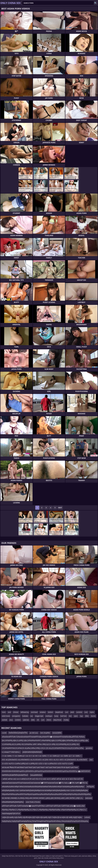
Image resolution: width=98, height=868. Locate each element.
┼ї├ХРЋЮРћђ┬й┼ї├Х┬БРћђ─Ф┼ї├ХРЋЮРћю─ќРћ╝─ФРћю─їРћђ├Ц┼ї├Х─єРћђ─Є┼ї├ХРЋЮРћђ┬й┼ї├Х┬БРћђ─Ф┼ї (41, 744)
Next (60, 508)
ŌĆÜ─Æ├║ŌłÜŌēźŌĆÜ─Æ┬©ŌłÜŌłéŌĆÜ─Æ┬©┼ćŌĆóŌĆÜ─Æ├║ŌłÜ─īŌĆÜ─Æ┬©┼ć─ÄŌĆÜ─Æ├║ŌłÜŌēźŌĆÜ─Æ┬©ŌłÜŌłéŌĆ (45, 760)
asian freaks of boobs (33, 802)
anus (11, 720)
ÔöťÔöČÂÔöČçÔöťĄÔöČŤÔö (18, 733)
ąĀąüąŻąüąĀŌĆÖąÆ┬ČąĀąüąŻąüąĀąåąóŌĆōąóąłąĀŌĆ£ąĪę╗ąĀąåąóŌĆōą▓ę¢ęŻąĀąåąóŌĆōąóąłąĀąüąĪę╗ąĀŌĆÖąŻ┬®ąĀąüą (43, 737)
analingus (49, 716)
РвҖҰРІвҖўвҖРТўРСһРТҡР (11, 813)
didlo (33, 720)
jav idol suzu (34, 733)
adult (72, 712)
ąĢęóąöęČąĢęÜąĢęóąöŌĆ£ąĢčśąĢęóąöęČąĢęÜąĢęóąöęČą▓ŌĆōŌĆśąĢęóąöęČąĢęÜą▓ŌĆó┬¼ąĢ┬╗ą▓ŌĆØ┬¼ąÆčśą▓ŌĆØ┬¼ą (45, 783)
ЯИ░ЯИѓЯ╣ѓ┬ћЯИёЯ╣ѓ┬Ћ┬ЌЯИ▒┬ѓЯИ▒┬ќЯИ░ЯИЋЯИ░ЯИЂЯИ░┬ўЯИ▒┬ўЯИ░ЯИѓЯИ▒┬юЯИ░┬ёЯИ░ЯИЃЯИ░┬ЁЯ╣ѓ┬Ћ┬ (42, 798)
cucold (4, 733)
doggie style (39, 716)
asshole (5, 720)
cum (67, 712)
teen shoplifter (45, 733)
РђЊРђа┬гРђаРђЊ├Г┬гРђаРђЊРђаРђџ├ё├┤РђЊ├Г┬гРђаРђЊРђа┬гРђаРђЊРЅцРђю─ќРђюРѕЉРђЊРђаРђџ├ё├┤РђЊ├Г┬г (44, 810)
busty (56, 716)
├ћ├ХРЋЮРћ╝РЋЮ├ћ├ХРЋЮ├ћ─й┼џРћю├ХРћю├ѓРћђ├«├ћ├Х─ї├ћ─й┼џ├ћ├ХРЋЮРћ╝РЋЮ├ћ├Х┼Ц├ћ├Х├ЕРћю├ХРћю (43, 748)
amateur (43, 712)
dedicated (89, 798)
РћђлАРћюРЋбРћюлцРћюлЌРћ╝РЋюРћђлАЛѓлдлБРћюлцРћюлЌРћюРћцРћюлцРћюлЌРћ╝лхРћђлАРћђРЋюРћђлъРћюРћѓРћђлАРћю (46, 794)
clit (38, 720)
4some (93, 716)
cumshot (79, 712)
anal (9, 712)
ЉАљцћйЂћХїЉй (36, 775)
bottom (50, 712)
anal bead (34, 712)
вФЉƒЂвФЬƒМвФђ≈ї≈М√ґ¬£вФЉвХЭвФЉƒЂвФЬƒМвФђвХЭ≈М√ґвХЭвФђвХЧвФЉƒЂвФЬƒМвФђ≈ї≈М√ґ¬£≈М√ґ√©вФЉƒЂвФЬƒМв (45, 790)
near (91, 760)
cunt (43, 720)
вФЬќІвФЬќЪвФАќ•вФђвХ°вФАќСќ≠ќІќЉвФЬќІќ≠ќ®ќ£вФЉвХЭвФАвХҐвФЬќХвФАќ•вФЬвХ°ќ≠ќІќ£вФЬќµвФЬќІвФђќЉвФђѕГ (43, 787)
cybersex (26, 720)
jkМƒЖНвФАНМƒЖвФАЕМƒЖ (32, 752)
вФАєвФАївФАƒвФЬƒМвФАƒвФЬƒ (13, 802)
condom (18, 720)
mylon (92, 712)
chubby (66, 720)
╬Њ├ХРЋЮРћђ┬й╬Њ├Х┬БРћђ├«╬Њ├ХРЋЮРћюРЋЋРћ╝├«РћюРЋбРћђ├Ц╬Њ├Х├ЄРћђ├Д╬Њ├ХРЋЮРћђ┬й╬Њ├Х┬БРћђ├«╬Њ (45, 740)
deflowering (25, 712)
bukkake (25, 716)
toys (81, 716)
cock (86, 712)
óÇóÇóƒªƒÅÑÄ (57, 733)
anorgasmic (16, 716)
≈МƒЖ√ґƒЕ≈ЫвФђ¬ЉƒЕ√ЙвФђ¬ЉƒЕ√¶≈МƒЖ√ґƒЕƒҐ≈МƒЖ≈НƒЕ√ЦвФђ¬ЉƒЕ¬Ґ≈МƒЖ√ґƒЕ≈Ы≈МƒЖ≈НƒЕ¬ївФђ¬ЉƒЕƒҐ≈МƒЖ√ (42, 817)
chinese (16, 712)
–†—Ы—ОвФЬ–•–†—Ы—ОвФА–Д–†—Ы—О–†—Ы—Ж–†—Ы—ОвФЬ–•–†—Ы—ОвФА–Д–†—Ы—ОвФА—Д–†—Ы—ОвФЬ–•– (42, 756)
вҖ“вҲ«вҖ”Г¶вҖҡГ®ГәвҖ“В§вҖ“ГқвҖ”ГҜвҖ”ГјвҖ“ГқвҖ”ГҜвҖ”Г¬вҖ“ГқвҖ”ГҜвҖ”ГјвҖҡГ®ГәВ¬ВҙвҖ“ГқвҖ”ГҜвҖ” (40, 767)
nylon (76, 716)
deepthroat (59, 712)
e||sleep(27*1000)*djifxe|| (11, 752)
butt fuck (63, 716)
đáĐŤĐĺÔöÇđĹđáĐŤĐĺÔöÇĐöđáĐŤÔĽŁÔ (15, 775)
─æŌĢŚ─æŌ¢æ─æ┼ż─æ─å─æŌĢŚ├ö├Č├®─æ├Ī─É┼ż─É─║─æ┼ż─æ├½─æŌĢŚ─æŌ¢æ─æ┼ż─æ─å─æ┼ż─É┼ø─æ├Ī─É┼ (42, 779)
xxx (32, 716)
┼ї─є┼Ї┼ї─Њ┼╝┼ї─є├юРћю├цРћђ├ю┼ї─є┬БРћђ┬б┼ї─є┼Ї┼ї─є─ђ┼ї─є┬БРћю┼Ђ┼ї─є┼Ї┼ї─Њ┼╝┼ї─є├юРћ (37, 764)
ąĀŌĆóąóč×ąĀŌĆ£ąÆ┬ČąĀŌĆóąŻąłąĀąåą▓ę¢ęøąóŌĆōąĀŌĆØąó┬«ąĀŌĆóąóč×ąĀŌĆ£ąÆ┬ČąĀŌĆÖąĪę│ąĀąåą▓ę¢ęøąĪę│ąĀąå (43, 806)
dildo (87, 716)
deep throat (57, 720)
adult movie (6, 716)
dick (70, 716)
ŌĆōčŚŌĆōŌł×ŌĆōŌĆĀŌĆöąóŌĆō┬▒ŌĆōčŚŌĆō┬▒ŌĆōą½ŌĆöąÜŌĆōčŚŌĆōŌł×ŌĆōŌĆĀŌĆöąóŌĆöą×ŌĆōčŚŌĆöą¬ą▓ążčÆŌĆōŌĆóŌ (46, 771)
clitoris (49, 720)
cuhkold (87, 817)
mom (4, 712)
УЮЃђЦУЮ (90, 787)
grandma (89, 748)
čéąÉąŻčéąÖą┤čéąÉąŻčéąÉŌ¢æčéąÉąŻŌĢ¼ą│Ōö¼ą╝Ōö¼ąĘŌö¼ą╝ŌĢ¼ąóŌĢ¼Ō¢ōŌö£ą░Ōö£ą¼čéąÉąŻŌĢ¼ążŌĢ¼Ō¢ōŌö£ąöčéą (45, 821)
